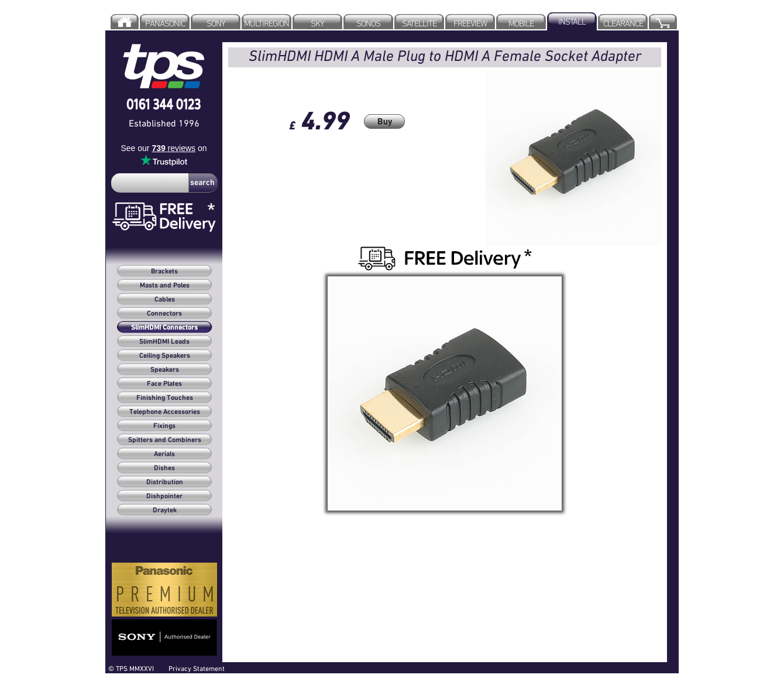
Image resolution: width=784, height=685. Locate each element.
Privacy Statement (197, 668)
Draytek (165, 511)
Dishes (164, 468)
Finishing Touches (165, 398)
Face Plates (164, 384)
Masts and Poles (165, 286)
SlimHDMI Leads (164, 342)
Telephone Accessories (165, 412)
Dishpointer (164, 496)
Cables (165, 300)
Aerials (164, 454)
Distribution (165, 482)
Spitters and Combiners (165, 440)
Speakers (165, 370)
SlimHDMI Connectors (164, 328)
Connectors (164, 314)
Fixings (164, 426)
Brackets (164, 272)
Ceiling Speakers (165, 356)
